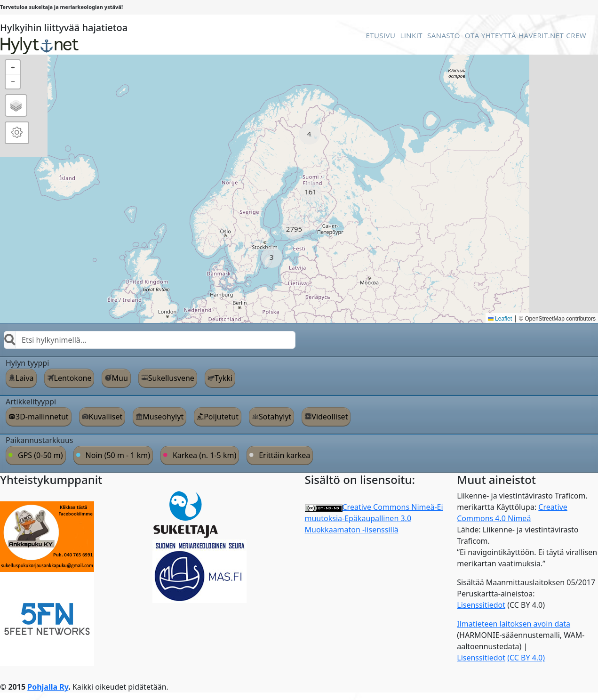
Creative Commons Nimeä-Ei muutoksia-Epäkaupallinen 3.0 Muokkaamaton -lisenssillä (374, 518)
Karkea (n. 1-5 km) (204, 455)
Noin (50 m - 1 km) (118, 455)
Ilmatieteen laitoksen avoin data (514, 624)
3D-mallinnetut (42, 417)
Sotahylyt (275, 417)
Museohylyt (163, 417)
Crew (576, 35)
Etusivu (380, 35)
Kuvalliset (106, 417)
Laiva (25, 378)
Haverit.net (541, 35)
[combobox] (150, 340)
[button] (309, 134)
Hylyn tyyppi (27, 363)
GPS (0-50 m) (40, 455)
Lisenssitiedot (481, 605)
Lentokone (73, 378)
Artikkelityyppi (31, 402)
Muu (120, 378)
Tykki (223, 378)
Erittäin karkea (284, 455)
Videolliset (330, 417)
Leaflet (500, 319)
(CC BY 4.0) (526, 658)
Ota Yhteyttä (490, 35)
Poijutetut (221, 417)
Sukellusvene (171, 378)
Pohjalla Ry (48, 687)
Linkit (411, 35)
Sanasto (444, 35)
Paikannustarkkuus (40, 440)
